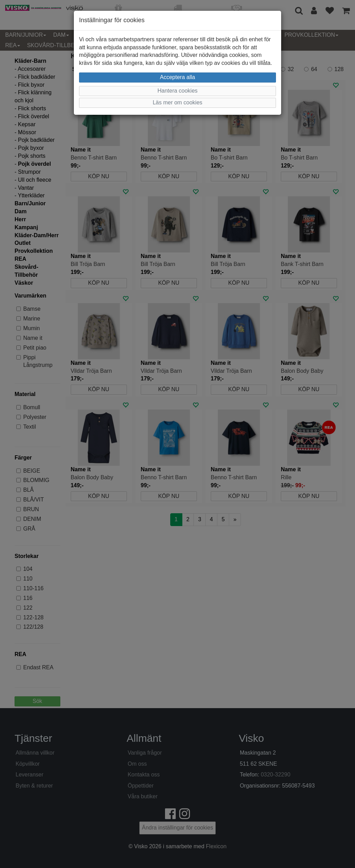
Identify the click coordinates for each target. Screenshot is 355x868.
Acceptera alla (177, 77)
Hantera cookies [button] (177, 91)
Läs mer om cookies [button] (177, 102)
